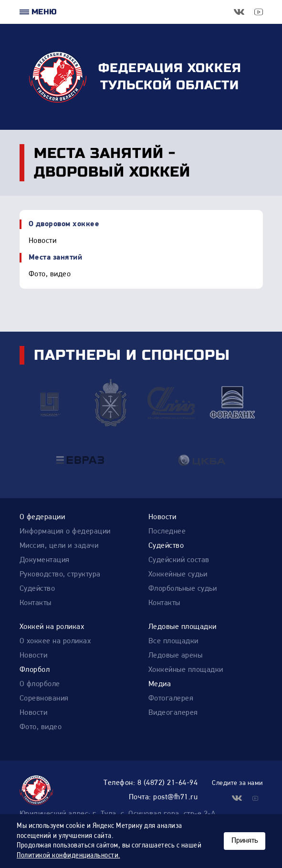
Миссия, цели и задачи (59, 546)
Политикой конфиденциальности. (68, 856)
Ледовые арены (176, 656)
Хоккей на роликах (52, 627)
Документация (45, 560)
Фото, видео (50, 274)
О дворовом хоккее (64, 224)
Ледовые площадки (183, 627)
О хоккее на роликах (55, 641)
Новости (43, 241)
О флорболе (40, 684)
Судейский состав (179, 560)
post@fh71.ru (175, 797)
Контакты (36, 603)
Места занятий (56, 258)
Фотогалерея (171, 699)
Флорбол (35, 670)
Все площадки (173, 641)
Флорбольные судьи (183, 589)
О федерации (42, 517)
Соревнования (44, 699)
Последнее (167, 532)
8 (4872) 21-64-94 (168, 783)
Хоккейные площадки (186, 670)
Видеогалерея (173, 713)
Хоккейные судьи (178, 575)
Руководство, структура (60, 575)
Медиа (160, 684)
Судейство (37, 589)
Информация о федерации (65, 532)
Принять (245, 841)
